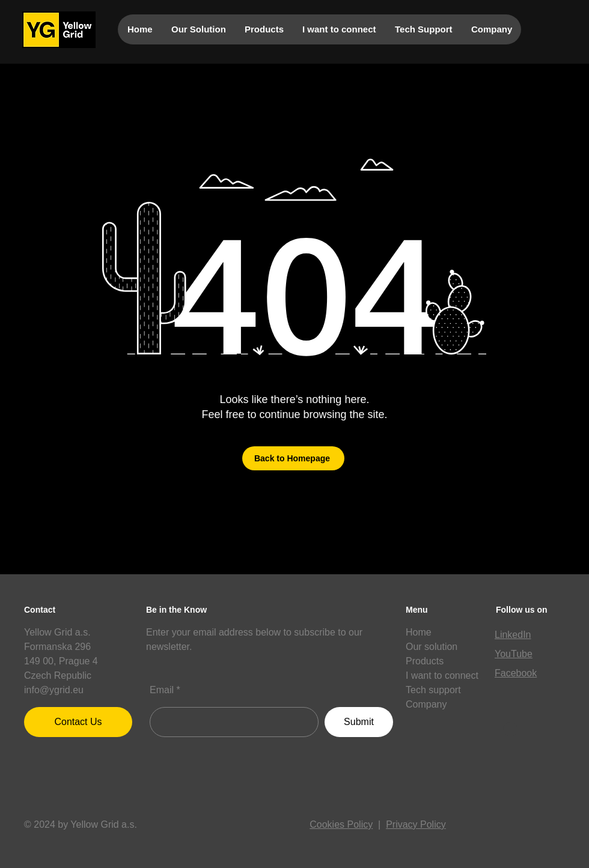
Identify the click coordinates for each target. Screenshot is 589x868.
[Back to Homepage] (293, 458)
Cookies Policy (341, 824)
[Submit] (359, 722)
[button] (510, 729)
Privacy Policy (416, 824)
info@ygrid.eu (54, 690)
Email (162, 690)
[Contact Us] (78, 722)
